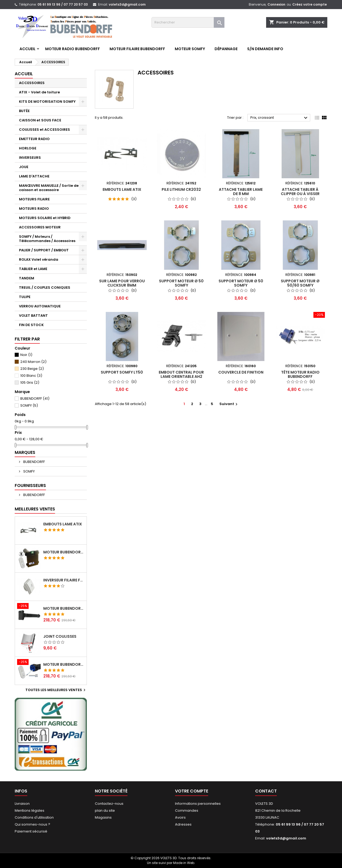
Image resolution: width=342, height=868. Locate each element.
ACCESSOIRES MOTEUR (40, 227)
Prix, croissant (280, 118)
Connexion (276, 4)
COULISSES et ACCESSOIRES (44, 130)
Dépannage (226, 49)
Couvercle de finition (241, 372)
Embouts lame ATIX (63, 524)
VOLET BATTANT (33, 316)
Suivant (229, 404)
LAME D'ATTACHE (34, 176)
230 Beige (32, 369)
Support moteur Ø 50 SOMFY (181, 283)
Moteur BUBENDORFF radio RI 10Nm (64, 664)
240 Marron (33, 362)
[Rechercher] (188, 22)
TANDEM (27, 278)
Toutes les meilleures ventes (56, 690)
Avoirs (180, 817)
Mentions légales (30, 810)
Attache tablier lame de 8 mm (241, 192)
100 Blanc (31, 376)
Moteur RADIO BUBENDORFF (73, 49)
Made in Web (184, 863)
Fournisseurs (30, 485)
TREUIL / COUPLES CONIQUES (45, 288)
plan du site (105, 810)
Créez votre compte (310, 4)
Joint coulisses (60, 636)
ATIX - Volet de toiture (39, 92)
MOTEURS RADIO (34, 209)
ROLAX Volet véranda (39, 259)
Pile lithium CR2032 (181, 189)
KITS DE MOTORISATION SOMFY (47, 102)
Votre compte (192, 791)
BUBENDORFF (35, 399)
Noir (26, 355)
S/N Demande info (265, 49)
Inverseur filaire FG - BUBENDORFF (64, 580)
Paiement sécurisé (31, 831)
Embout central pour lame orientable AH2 (181, 374)
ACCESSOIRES (32, 83)
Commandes (187, 810)
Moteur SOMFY (190, 49)
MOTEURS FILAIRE (34, 199)
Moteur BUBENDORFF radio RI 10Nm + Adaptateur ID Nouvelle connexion (64, 608)
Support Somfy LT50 (122, 372)
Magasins (103, 817)
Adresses (183, 824)
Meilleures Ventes (35, 509)
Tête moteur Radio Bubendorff (300, 374)
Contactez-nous (109, 804)
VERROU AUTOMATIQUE (40, 306)
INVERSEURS (30, 158)
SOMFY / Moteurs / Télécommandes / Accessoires (47, 239)
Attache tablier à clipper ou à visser (300, 192)
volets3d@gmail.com (127, 4)
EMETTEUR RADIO (34, 139)
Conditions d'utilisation (34, 817)
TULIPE (25, 297)
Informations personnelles (198, 804)
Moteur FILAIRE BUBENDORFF (137, 49)
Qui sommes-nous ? (32, 824)
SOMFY (29, 405)
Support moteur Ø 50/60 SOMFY (300, 283)
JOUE (24, 167)
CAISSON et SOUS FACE (40, 120)
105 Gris (30, 383)
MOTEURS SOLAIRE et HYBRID (45, 218)
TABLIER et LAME (33, 269)
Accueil (28, 49)
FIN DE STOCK (31, 325)
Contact (266, 791)
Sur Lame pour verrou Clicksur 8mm (122, 283)
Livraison (22, 804)
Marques (25, 452)
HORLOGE (28, 148)
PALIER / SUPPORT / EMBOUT (44, 250)
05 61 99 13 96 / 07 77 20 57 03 (63, 4)
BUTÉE (24, 111)
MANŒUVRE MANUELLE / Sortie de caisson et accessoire (49, 188)
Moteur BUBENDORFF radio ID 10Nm (64, 552)
